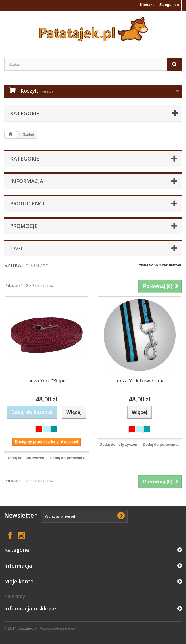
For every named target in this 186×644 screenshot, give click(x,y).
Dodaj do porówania (68, 458)
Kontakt (147, 5)
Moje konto (19, 581)
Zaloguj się (169, 5)
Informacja (27, 181)
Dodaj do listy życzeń (25, 458)
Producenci (27, 203)
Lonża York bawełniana (139, 381)
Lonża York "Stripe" (46, 381)
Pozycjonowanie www (58, 628)
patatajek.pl (27, 628)
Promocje (24, 226)
